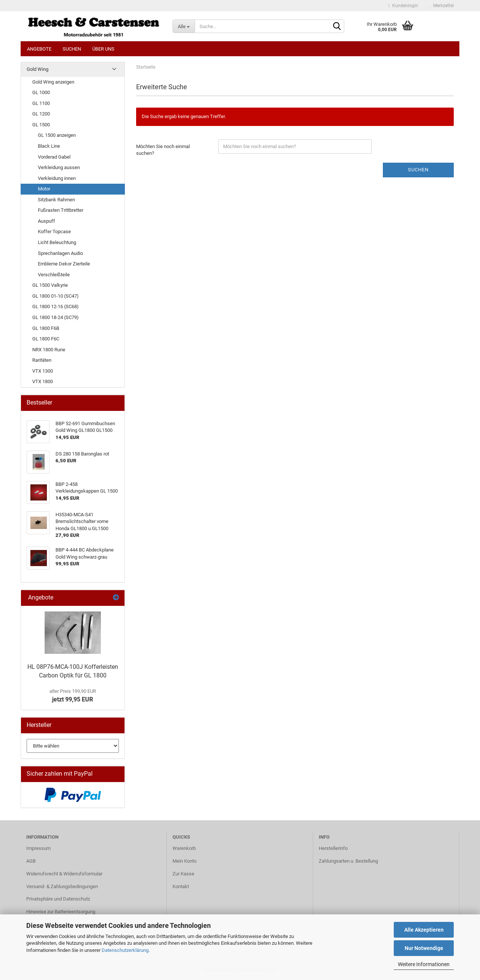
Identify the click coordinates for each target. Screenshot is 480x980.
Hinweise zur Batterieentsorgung (61, 912)
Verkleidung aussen (59, 167)
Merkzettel (442, 6)
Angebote (39, 49)
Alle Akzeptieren (424, 930)
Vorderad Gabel (54, 157)
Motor (44, 189)
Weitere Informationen (424, 964)
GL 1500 (41, 125)
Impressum (38, 848)
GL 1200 (41, 114)
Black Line (49, 146)
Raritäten (42, 360)
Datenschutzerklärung (125, 950)
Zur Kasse (183, 874)
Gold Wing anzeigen (53, 82)
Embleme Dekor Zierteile (64, 264)
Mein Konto (184, 861)
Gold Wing (37, 69)
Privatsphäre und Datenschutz (58, 899)
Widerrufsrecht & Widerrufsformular (64, 874)
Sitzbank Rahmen (56, 200)
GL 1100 (41, 103)
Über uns (103, 49)
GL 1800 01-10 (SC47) (55, 296)
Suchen (72, 49)
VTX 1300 (43, 371)
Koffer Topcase (54, 232)
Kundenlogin (403, 6)
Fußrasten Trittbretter (61, 210)
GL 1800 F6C (46, 339)
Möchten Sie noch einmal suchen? (163, 150)
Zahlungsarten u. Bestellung (348, 861)
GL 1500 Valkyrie (50, 285)
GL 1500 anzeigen (57, 135)
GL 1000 (41, 92)
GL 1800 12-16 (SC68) (55, 306)
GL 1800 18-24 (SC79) (55, 317)
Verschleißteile (54, 275)
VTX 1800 (43, 381)
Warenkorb (184, 848)
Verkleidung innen (57, 178)
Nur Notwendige (424, 948)
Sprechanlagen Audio (60, 253)
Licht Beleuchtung (57, 242)
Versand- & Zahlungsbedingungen (62, 886)
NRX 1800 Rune (49, 350)
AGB (31, 861)
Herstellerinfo (333, 848)
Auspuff (46, 221)
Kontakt (181, 886)
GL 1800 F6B (46, 328)
